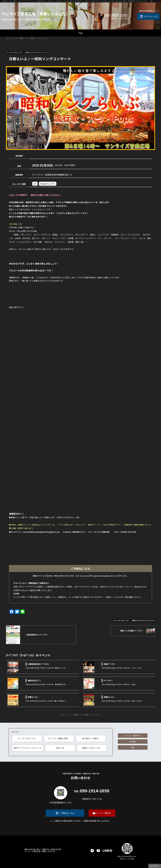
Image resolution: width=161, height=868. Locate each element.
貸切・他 (60, 748)
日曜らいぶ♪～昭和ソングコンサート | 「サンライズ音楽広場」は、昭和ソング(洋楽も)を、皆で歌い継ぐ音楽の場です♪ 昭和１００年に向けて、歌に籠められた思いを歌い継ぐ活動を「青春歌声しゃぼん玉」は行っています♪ (77, 1)
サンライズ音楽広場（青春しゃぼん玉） (36, 14)
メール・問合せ (104, 813)
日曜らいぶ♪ (33, 697)
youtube (98, 851)
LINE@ (107, 851)
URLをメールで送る (127, 859)
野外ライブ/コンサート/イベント (28, 748)
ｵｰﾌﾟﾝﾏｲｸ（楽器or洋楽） (59, 738)
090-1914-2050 (116, 15)
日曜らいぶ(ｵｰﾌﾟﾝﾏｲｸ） (92, 748)
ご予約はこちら (67, 813)
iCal (35, 184)
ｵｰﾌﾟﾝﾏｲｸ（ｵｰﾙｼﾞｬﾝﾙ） (27, 738)
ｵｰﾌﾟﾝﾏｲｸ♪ (108, 680)
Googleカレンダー (48, 184)
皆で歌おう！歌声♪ (91, 738)
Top (80, 33)
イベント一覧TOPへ (133, 736)
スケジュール (150, 16)
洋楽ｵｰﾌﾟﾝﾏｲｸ (109, 664)
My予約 (133, 742)
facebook (92, 851)
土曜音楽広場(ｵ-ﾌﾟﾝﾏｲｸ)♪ (39, 664)
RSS (133, 747)
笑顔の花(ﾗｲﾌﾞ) (34, 680)
